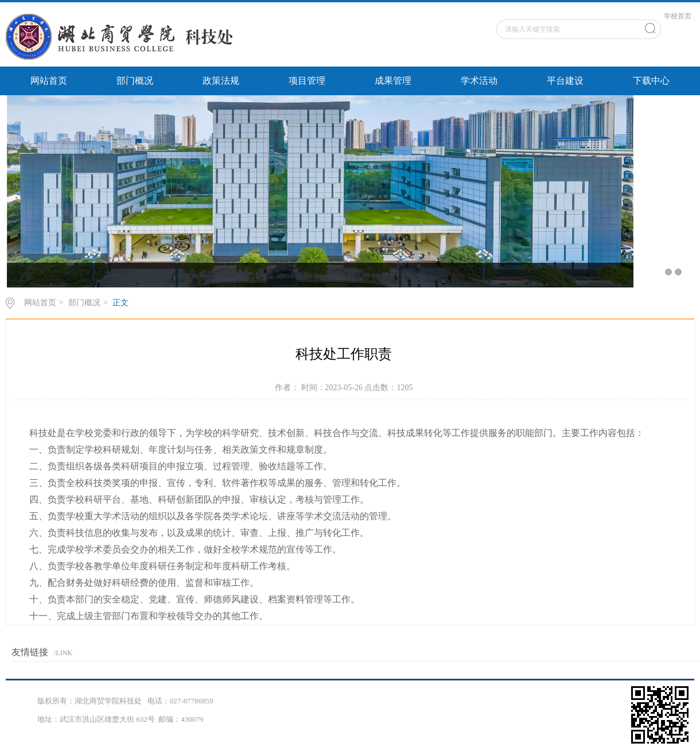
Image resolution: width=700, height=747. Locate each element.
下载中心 (651, 81)
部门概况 (135, 81)
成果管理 (393, 81)
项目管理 (307, 81)
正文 (120, 303)
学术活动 (479, 81)
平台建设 (565, 81)
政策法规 (221, 81)
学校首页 (678, 16)
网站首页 (49, 81)
